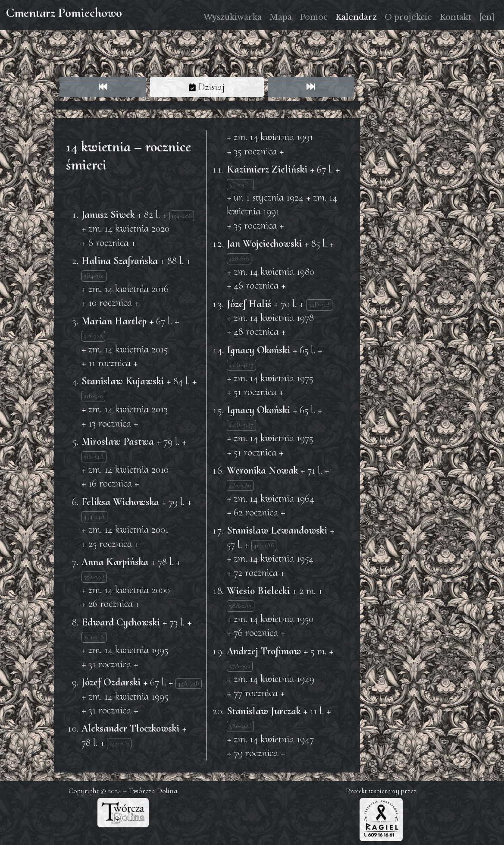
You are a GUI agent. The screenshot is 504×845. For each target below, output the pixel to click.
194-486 (182, 216)
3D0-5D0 (240, 184)
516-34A (94, 456)
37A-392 (239, 666)
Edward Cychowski (121, 622)
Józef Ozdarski (111, 682)
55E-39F (94, 577)
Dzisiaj (207, 87)
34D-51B (319, 305)
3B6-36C (240, 726)
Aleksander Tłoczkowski (130, 728)
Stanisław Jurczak (264, 711)
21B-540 (93, 396)
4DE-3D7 (241, 425)
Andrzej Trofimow (264, 651)
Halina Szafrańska (120, 261)
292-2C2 (119, 743)
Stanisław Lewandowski (277, 530)
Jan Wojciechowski (264, 243)
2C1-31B (94, 637)
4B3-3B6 (240, 485)
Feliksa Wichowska (120, 502)
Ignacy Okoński (258, 350)
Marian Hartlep (114, 321)
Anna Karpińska (115, 562)
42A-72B (188, 683)
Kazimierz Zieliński (267, 169)
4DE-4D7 (241, 365)
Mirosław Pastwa (118, 441)
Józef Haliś (249, 304)
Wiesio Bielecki (258, 591)
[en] (487, 17)
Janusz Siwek (108, 215)
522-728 (93, 336)
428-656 (239, 258)
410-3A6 (264, 545)
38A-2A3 (240, 606)
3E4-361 (94, 276)
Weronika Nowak (262, 470)
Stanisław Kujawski (123, 381)
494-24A (94, 516)
